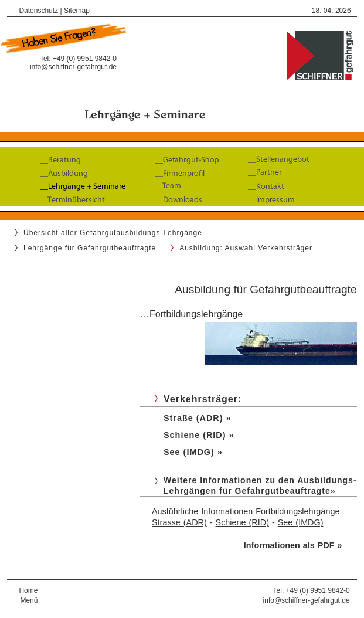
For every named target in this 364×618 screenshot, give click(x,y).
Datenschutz (38, 11)
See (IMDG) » (193, 452)
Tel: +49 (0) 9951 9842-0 (312, 590)
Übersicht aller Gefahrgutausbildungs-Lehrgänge (113, 233)
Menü (29, 600)
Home (28, 590)
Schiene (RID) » (199, 435)
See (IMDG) (301, 522)
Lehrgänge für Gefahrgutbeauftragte (90, 248)
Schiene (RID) (242, 522)
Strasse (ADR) (179, 522)
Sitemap (77, 11)
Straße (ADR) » (198, 418)
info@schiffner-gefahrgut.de (73, 67)
